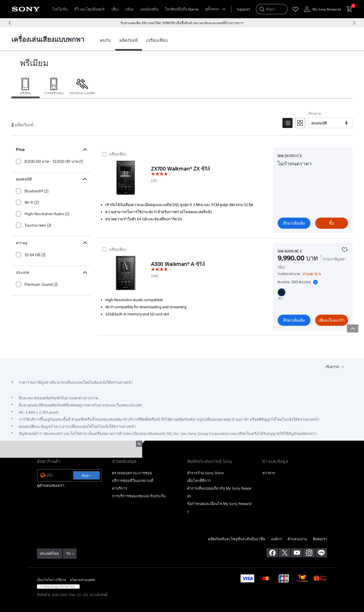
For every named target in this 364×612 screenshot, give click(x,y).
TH (68, 554)
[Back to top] (353, 328)
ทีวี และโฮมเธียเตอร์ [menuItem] (89, 9)
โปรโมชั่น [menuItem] (60, 9)
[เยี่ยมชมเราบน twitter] (285, 553)
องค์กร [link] (276, 539)
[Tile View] (300, 123)
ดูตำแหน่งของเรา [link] (51, 485)
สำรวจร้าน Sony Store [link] (205, 473)
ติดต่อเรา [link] (320, 539)
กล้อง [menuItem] (129, 9)
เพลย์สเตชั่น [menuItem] (149, 9)
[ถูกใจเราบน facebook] (272, 553)
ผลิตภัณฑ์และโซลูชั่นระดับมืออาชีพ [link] (237, 539)
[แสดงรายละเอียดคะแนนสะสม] (315, 282)
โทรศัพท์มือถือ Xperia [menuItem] (182, 9)
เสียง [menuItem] (115, 9)
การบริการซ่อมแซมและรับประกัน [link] (139, 496)
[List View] (288, 123)
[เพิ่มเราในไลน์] (321, 553)
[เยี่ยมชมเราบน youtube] (297, 553)
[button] (282, 292)
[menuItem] (243, 9)
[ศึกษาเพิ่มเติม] (126, 179)
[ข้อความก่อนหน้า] (10, 23)
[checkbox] (49, 161)
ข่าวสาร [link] (269, 473)
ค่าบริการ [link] (120, 488)
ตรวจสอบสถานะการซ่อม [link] (132, 473)
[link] (105, 40)
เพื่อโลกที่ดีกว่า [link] (199, 481)
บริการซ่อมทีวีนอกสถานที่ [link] (133, 481)
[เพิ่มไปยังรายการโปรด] (345, 249)
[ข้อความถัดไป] (354, 23)
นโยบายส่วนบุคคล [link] (82, 580)
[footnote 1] (321, 256)
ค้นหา (86, 476)
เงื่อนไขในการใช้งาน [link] (52, 580)
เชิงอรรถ (333, 367)
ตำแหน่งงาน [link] (297, 539)
